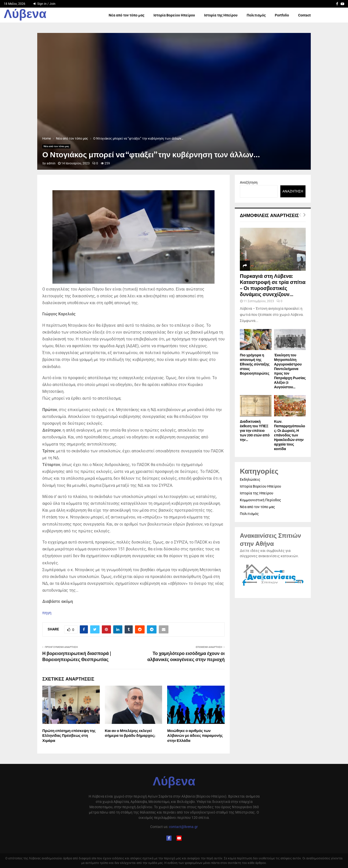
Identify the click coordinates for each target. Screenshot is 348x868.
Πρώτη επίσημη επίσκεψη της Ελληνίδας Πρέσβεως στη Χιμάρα (69, 736)
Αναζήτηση (249, 182)
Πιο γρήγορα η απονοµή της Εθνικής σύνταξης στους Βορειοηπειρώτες (255, 364)
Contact (304, 15)
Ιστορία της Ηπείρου (221, 15)
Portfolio (282, 15)
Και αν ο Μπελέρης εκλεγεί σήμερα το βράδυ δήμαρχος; (130, 733)
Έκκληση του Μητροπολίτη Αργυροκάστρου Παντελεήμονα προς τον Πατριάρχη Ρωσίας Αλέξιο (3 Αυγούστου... (290, 371)
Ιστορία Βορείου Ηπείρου (174, 15)
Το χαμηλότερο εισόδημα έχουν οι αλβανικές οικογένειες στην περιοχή (186, 657)
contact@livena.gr (183, 827)
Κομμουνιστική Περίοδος (260, 500)
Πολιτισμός (256, 15)
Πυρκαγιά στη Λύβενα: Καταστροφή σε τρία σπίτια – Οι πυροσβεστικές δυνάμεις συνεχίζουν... (273, 285)
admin (51, 163)
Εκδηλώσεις (250, 479)
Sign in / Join (44, 4)
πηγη (47, 613)
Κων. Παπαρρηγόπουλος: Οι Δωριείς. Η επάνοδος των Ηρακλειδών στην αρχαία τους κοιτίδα (290, 435)
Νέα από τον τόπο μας (127, 15)
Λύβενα (25, 15)
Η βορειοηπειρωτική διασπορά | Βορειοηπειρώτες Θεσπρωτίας (77, 657)
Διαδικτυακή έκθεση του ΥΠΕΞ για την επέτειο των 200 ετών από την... (255, 431)
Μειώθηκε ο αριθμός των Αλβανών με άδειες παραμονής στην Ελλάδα (195, 736)
